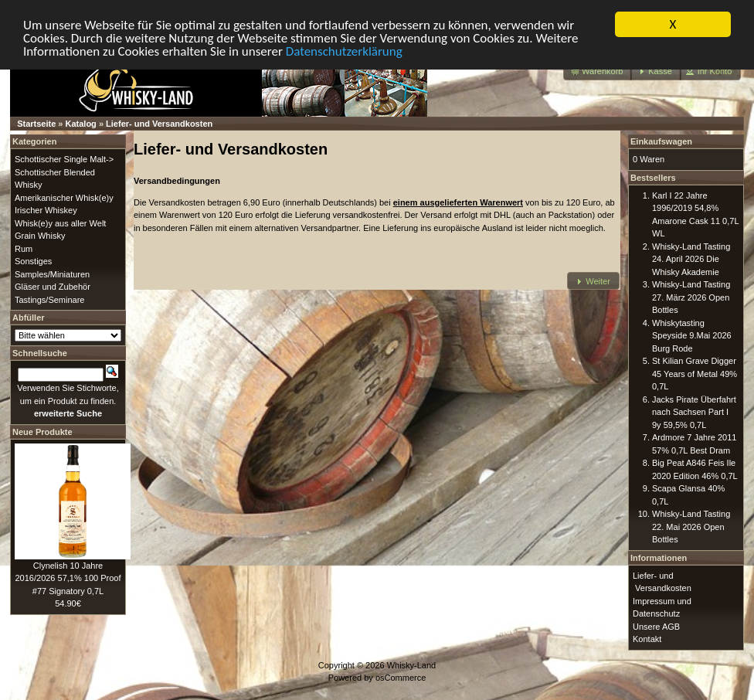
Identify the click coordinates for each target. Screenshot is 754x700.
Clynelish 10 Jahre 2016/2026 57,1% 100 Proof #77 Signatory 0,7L (68, 578)
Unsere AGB (656, 626)
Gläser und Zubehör (53, 287)
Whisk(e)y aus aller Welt (60, 223)
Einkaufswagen (661, 141)
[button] (598, 71)
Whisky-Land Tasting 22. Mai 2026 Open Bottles (691, 527)
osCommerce (401, 678)
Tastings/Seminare (50, 299)
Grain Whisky (40, 236)
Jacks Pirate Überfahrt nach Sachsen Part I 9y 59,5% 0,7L (694, 411)
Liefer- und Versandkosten (159, 124)
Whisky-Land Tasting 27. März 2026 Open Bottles (691, 297)
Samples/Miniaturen (52, 274)
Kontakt (647, 639)
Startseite (36, 124)
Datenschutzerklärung (344, 51)
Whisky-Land (412, 664)
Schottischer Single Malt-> (64, 159)
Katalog (81, 124)
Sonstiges (33, 261)
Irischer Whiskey (46, 210)
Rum (24, 248)
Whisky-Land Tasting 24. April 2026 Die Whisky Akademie (691, 258)
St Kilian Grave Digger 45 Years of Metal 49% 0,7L (695, 374)
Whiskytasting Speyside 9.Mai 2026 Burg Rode (692, 335)
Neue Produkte (42, 431)
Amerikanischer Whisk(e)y (64, 197)
